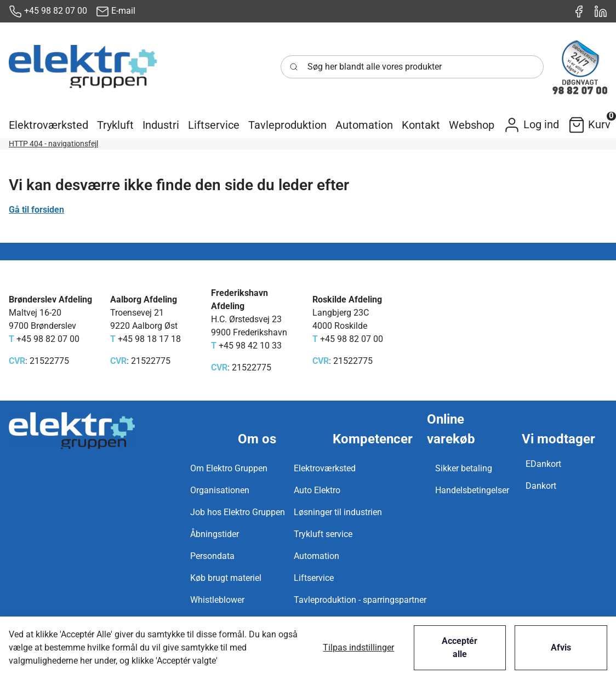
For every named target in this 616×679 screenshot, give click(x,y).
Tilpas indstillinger (358, 647)
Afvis (561, 647)
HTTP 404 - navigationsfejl (53, 144)
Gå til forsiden (36, 210)
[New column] (83, 67)
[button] (49, 125)
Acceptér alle (460, 647)
